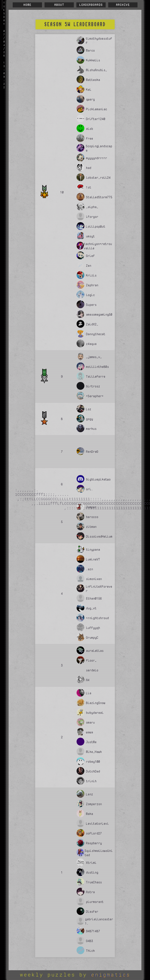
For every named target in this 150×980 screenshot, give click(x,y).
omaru (90, 722)
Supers (91, 305)
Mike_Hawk (94, 752)
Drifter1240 (96, 119)
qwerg (90, 99)
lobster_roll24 (98, 178)
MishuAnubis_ (96, 70)
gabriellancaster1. (99, 921)
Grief (90, 256)
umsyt (90, 236)
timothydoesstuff (99, 41)
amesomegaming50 (99, 314)
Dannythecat (96, 334)
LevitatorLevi (97, 824)
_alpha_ (92, 207)
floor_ (91, 660)
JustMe (91, 742)
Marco (90, 50)
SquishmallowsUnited (99, 853)
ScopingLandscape (99, 148)
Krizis (91, 275)
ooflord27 (94, 833)
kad (89, 168)
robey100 (93, 762)
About (59, 5)
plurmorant (95, 902)
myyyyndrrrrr (96, 158)
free (89, 138)
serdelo (92, 670)
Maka (89, 814)
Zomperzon (94, 804)
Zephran (92, 285)
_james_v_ (94, 357)
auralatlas (95, 651)
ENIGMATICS (111, 975)
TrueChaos (94, 882)
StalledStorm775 (99, 197)
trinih (91, 781)
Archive (123, 5)
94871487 (93, 931)
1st (89, 187)
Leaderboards (91, 5)
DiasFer (92, 912)
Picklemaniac (96, 109)
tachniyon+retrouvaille (98, 246)
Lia (89, 693)
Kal (89, 90)
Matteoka (93, 80)
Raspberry (94, 843)
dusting (92, 872)
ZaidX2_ (92, 324)
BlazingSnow (96, 703)
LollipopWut (96, 226)
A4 (88, 680)
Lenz (89, 794)
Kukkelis (93, 60)
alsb (89, 129)
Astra (90, 892)
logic (90, 295)
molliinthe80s (97, 367)
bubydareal (95, 713)
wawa (89, 732)
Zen (89, 266)
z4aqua (91, 344)
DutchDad (93, 771)
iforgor (92, 217)
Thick (90, 951)
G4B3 (89, 941)
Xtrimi (91, 863)
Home (27, 5)
